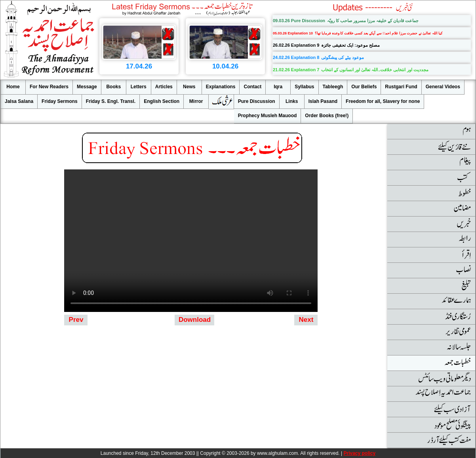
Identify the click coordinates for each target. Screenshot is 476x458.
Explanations (221, 87)
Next (306, 320)
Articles (164, 87)
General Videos (443, 87)
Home (13, 87)
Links (292, 101)
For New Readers (49, 87)
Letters (139, 87)
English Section (162, 101)
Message (87, 87)
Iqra (278, 87)
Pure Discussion (257, 101)
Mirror (196, 101)
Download (195, 320)
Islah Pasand (323, 101)
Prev (76, 320)
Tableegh (333, 87)
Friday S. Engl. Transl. (111, 101)
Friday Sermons (60, 101)
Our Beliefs (364, 87)
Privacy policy (359, 453)
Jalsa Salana (19, 101)
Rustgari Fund (401, 87)
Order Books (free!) (327, 116)
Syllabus (304, 87)
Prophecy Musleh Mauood (268, 116)
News (189, 87)
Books (113, 87)
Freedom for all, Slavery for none (383, 101)
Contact (252, 87)
